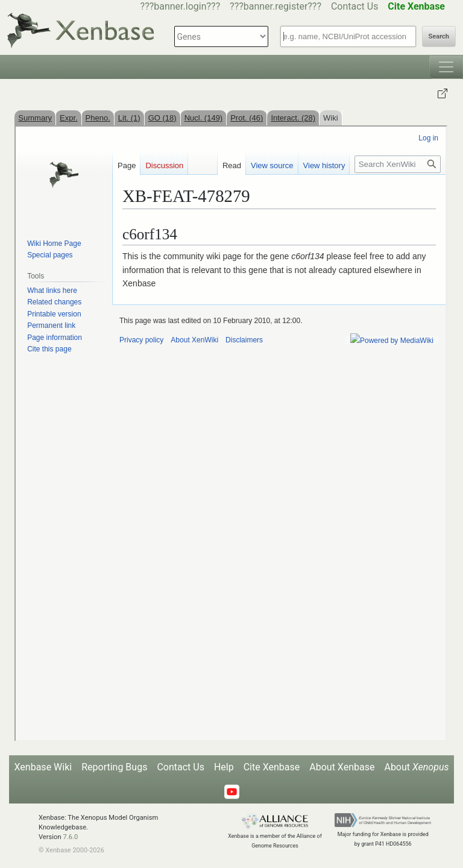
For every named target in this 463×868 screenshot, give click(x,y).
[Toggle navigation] (446, 67)
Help (224, 767)
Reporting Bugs (114, 767)
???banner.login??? (181, 6)
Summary (35, 118)
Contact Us (355, 6)
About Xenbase (342, 767)
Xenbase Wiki (43, 767)
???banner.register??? (276, 6)
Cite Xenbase (272, 767)
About (416, 767)
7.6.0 (70, 837)
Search (439, 36)
